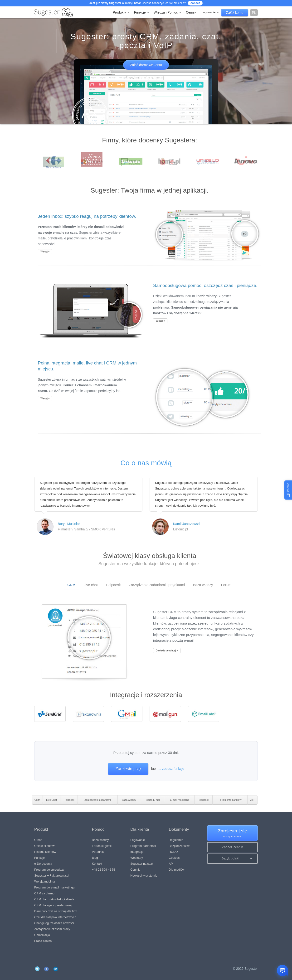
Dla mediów (177, 870)
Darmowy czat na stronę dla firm (56, 911)
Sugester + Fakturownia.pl (52, 876)
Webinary (137, 858)
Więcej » (45, 252)
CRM (71, 585)
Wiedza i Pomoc (168, 12)
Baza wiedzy (203, 585)
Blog (95, 858)
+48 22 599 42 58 (104, 870)
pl (254, 13)
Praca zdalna (43, 941)
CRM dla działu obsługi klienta (54, 899)
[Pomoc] (288, 490)
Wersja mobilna (45, 882)
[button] (232, 859)
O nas (38, 840)
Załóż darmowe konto (146, 65)
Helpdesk (113, 585)
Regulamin (176, 840)
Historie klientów (45, 852)
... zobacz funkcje (171, 769)
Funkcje (142, 12)
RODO (173, 852)
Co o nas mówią (146, 463)
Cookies (174, 858)
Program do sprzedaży (49, 870)
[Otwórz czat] (282, 970)
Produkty (121, 12)
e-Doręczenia (43, 864)
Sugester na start (142, 864)
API (171, 864)
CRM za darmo (44, 893)
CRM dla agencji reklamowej (53, 905)
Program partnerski (143, 846)
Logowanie (210, 12)
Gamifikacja (42, 935)
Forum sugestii (102, 846)
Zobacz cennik (233, 847)
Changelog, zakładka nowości (54, 923)
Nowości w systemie (144, 876)
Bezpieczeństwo (180, 846)
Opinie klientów (44, 846)
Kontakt (97, 864)
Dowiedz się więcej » (167, 651)
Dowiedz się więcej (145, 78)
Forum (226, 585)
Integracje (137, 852)
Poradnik (98, 852)
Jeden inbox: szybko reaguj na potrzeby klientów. (87, 216)
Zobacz (195, 3)
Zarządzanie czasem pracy (52, 929)
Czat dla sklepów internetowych (55, 917)
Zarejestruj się (128, 769)
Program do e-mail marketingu (54, 888)
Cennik (191, 12)
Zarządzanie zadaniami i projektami (157, 585)
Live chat (91, 585)
